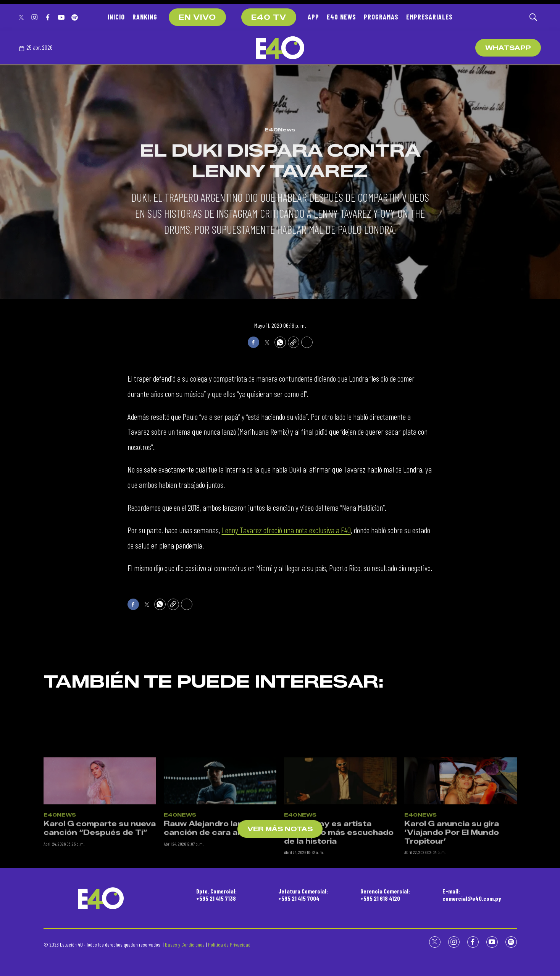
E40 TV (269, 18)
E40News (280, 129)
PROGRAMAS (381, 17)
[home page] (280, 48)
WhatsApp (508, 48)
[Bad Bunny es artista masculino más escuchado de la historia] (340, 855)
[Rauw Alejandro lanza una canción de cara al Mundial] (220, 855)
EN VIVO (197, 18)
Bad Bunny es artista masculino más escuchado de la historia (339, 907)
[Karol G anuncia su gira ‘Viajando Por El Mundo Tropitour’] (461, 855)
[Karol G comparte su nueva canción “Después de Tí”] (100, 855)
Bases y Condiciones (185, 944)
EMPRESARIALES (429, 17)
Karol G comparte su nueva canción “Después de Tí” (100, 902)
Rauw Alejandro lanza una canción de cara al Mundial (218, 902)
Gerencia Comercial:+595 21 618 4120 (385, 895)
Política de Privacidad (229, 944)
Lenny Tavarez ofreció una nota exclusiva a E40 (286, 530)
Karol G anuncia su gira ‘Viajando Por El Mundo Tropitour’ (452, 907)
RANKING (145, 17)
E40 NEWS (341, 17)
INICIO (116, 17)
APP (313, 17)
